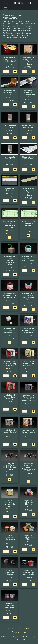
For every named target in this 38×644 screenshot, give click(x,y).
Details (10, 64)
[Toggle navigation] (5, 8)
